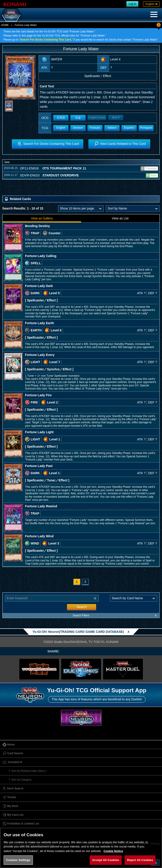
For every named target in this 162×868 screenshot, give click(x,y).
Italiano (112, 128)
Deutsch (78, 128)
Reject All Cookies (140, 860)
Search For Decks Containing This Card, (46, 40)
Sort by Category (21, 780)
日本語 (61, 118)
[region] (81, 848)
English (61, 128)
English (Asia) (97, 118)
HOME (5, 25)
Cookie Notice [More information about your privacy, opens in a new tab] (113, 851)
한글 (78, 118)
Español (129, 128)
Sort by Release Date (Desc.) (29, 771)
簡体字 (116, 118)
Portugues (146, 128)
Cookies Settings (18, 860)
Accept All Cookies (106, 860)
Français (95, 128)
